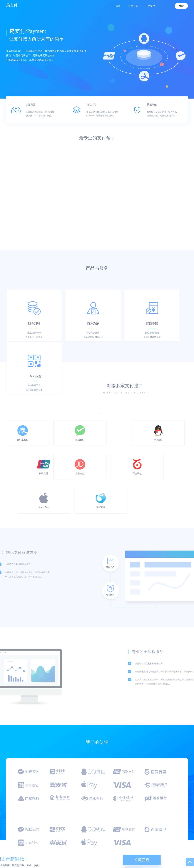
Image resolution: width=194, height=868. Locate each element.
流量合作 (96, 848)
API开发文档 (137, 848)
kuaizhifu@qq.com (20, 851)
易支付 (12, 5)
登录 (181, 6)
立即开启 (172, 794)
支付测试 (135, 842)
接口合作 (96, 842)
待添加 (174, 848)
